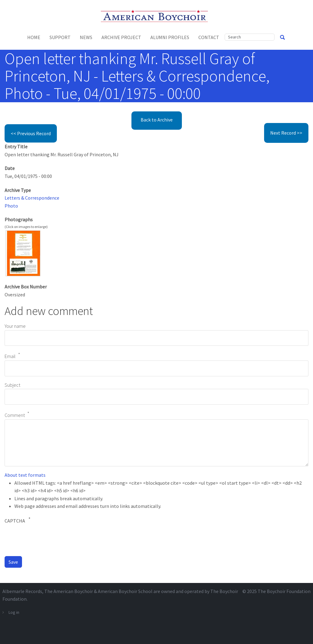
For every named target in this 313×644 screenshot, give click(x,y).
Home (34, 37)
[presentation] (51, 539)
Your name (15, 326)
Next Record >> (286, 133)
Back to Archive (157, 120)
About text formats (25, 475)
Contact (209, 37)
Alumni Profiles (170, 37)
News (86, 37)
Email (10, 356)
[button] (23, 253)
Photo (11, 206)
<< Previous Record (31, 133)
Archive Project (121, 37)
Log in (14, 612)
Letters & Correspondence (32, 198)
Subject (12, 385)
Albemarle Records (22, 591)
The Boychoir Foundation (284, 591)
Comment (15, 415)
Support (60, 37)
